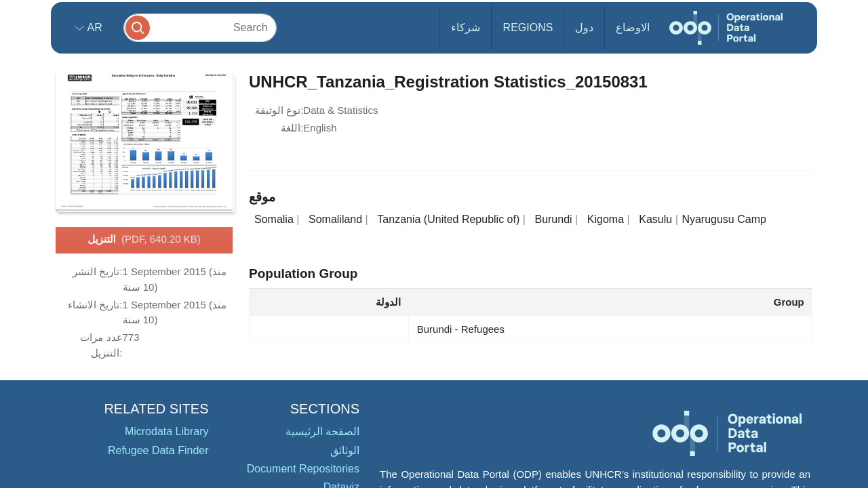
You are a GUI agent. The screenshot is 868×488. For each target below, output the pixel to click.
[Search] (200, 27)
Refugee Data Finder (158, 450)
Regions (528, 27)
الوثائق (345, 450)
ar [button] (93, 27)
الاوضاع (633, 27)
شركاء (466, 27)
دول (584, 27)
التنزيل (144, 240)
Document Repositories (303, 469)
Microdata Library (167, 431)
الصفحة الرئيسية (322, 431)
